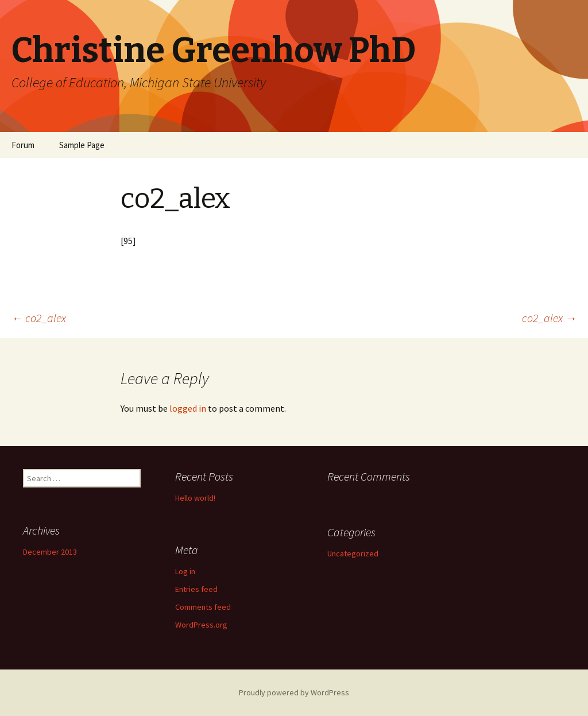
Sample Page (82, 145)
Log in (185, 571)
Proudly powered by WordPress (294, 692)
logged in (188, 408)
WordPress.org (201, 625)
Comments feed (203, 607)
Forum (23, 145)
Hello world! (195, 498)
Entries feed (196, 589)
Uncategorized (353, 554)
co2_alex (39, 318)
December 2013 (50, 552)
